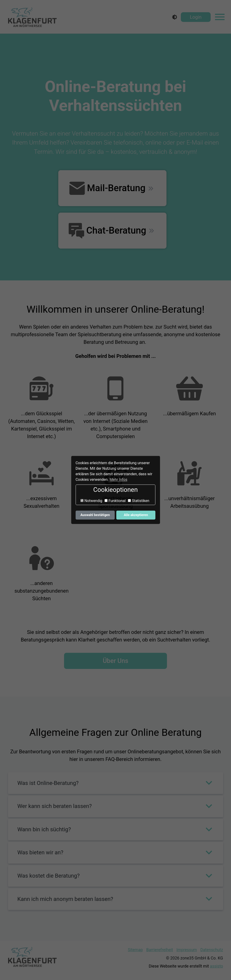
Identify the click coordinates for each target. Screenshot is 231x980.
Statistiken (139, 501)
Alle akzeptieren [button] (136, 515)
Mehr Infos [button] (119, 480)
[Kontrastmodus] (175, 17)
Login (196, 17)
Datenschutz (212, 950)
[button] (116, 783)
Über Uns (115, 661)
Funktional (115, 501)
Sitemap (135, 950)
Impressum (187, 950)
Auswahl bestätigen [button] (95, 515)
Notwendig (91, 501)
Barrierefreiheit (160, 950)
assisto (217, 966)
